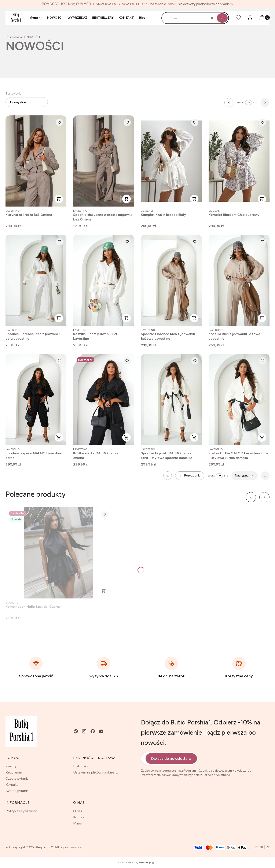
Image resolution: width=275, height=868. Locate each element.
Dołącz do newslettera (171, 758)
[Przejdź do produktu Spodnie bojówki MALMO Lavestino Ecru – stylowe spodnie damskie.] (171, 399)
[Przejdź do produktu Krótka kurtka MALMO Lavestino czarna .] (104, 399)
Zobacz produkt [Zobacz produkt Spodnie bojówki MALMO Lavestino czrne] (59, 437)
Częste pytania (17, 778)
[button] (222, 18)
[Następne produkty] (245, 476)
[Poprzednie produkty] (190, 476)
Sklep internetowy (135, 862)
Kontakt (12, 784)
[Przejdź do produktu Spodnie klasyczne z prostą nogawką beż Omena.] (104, 161)
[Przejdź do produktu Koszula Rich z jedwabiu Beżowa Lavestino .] (239, 280)
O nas (78, 811)
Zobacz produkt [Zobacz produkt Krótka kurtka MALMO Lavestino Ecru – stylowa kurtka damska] (262, 437)
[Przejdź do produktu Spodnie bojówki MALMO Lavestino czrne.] (36, 399)
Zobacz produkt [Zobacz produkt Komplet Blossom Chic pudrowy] (262, 199)
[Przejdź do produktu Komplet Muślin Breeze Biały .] (171, 161)
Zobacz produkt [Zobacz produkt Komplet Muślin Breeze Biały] (194, 199)
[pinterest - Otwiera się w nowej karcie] (76, 731)
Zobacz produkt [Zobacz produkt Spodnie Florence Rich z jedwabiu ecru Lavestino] (59, 318)
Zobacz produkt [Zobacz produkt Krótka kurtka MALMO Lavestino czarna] (126, 437)
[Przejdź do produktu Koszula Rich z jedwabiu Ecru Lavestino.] (104, 280)
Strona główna (14, 37)
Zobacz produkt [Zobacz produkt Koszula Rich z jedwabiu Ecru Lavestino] (126, 318)
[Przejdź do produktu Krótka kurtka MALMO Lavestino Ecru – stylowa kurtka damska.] (239, 399)
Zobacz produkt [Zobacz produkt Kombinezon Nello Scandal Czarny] (104, 591)
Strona (241, 102)
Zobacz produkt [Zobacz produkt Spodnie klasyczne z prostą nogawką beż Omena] (126, 199)
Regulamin (14, 772)
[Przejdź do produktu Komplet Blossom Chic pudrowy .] (239, 161)
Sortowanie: (14, 93)
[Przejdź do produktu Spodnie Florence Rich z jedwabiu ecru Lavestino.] (36, 280)
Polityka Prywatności (22, 811)
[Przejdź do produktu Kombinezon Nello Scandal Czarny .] (58, 553)
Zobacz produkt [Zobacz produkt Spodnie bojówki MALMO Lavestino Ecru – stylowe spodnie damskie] (194, 437)
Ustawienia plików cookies (94, 772)
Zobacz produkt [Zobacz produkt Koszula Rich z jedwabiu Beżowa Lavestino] (262, 318)
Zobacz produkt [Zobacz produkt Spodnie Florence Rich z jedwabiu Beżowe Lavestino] (194, 318)
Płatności (81, 766)
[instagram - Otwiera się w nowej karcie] (84, 731)
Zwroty (11, 766)
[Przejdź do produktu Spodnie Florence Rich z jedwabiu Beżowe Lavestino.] (171, 280)
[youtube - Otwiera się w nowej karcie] (101, 731)
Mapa (77, 823)
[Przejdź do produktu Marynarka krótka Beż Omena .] (36, 161)
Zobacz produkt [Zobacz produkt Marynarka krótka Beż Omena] (59, 199)
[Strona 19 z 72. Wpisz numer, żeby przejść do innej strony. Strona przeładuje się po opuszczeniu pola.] (249, 103)
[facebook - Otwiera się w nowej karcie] (93, 731)
